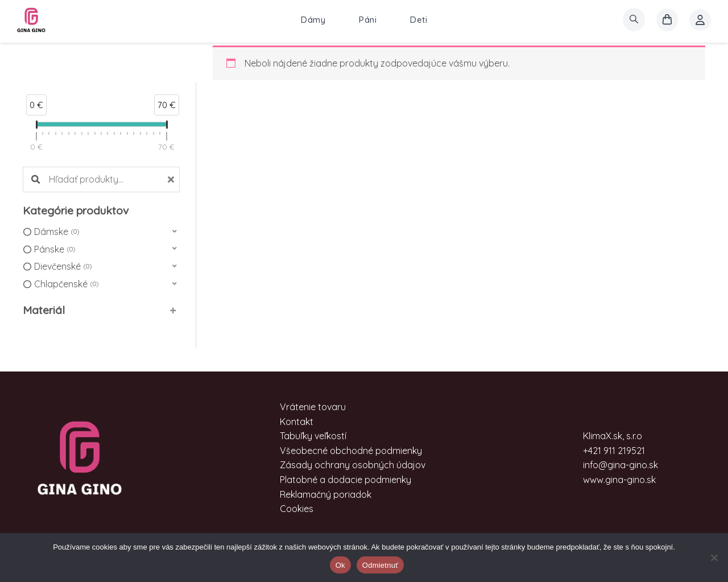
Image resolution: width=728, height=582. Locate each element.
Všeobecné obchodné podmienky (351, 451)
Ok (340, 565)
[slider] (36, 127)
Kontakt (297, 422)
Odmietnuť (380, 565)
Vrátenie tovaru (313, 407)
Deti (419, 20)
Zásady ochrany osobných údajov (353, 465)
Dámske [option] (57, 232)
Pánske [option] (55, 250)
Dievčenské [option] (63, 267)
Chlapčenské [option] (66, 284)
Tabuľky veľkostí (313, 436)
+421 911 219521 (614, 451)
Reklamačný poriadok (326, 494)
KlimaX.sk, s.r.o (613, 436)
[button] (101, 232)
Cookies (297, 509)
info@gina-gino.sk (621, 465)
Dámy (313, 20)
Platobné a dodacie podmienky (346, 480)
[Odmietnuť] (714, 558)
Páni (368, 20)
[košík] (667, 20)
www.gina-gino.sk (619, 480)
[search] (634, 20)
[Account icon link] (700, 20)
